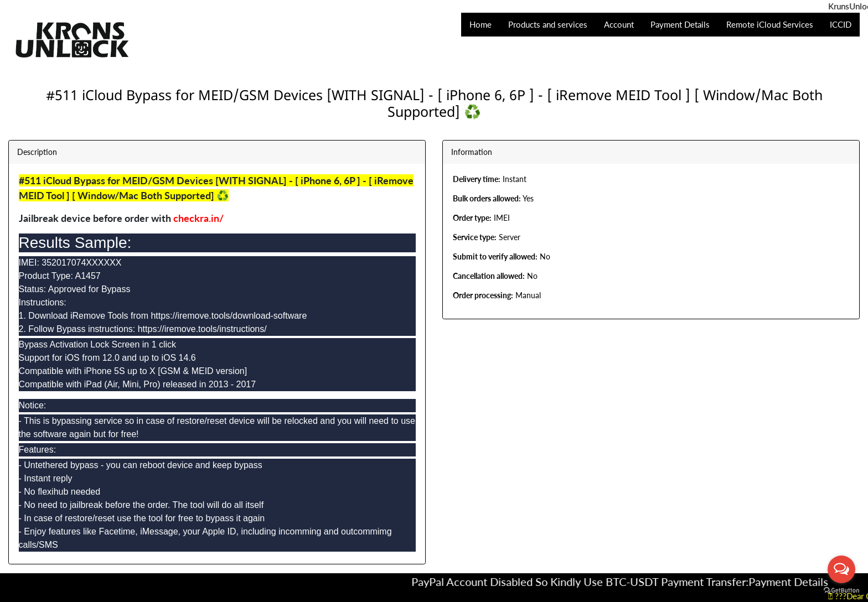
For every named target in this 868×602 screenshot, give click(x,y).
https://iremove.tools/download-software (229, 316)
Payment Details (796, 582)
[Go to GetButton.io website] (841, 591)
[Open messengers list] (841, 569)
